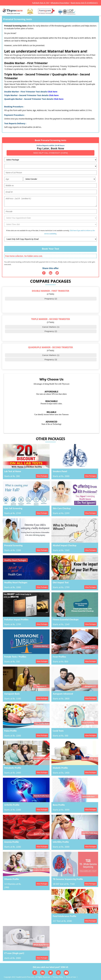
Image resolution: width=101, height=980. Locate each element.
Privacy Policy (58, 977)
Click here (52, 92)
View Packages (42, 476)
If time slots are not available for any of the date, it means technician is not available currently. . (50, 232)
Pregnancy (51, 299)
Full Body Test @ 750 (41, 3)
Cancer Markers (51, 327)
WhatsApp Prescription (60, 3)
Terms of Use (71, 977)
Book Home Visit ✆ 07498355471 (84, 3)
